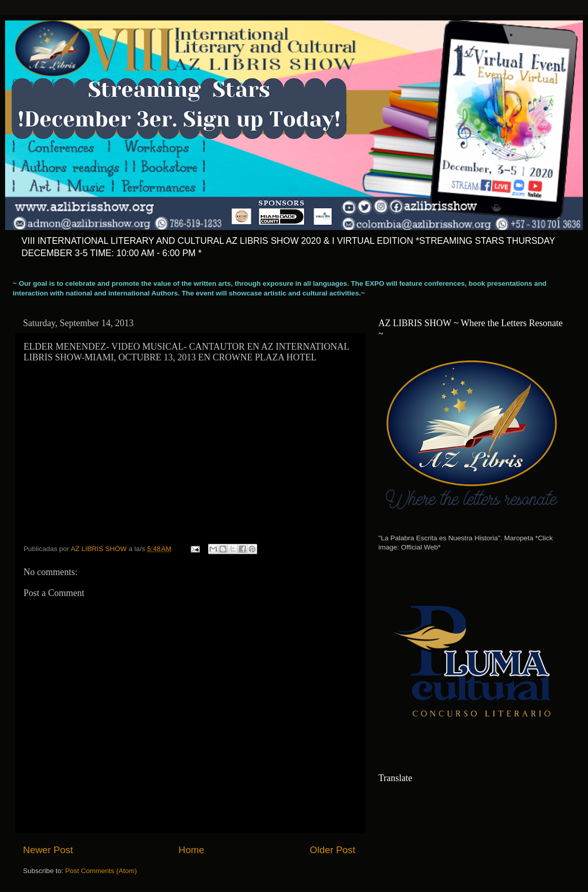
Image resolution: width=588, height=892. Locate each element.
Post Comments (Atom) (101, 871)
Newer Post (48, 850)
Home (191, 850)
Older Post (333, 850)
